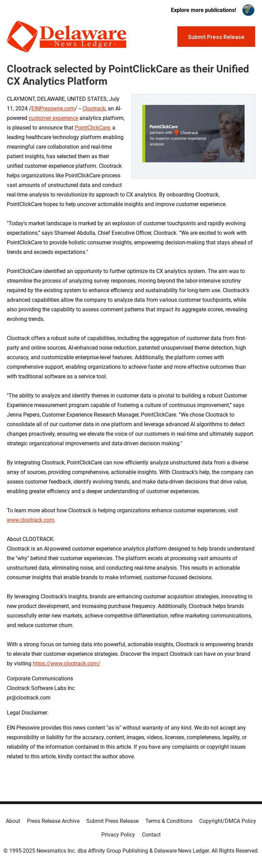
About (13, 821)
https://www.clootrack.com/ (67, 663)
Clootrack (94, 108)
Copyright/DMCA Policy (228, 821)
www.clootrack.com (31, 520)
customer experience (53, 118)
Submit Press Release (112, 821)
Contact (151, 835)
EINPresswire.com (53, 108)
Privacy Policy (118, 835)
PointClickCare (92, 128)
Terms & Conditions (169, 821)
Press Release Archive (53, 821)
